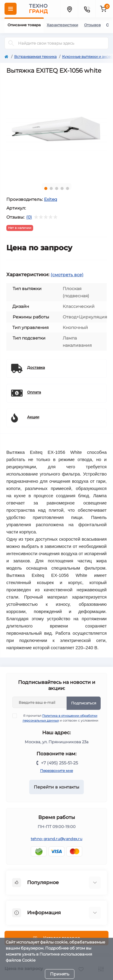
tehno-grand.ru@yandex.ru (56, 839)
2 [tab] (51, 188)
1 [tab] (46, 188)
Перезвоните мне (56, 771)
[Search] (11, 43)
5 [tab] (67, 188)
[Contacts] (87, 9)
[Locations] (69, 9)
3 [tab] (57, 188)
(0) (29, 217)
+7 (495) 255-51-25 (60, 763)
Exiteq (50, 199)
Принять (60, 974)
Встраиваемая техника (35, 57)
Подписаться (84, 703)
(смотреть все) (67, 275)
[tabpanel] (56, 128)
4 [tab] (62, 188)
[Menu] (11, 9)
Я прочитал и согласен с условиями (59, 718)
